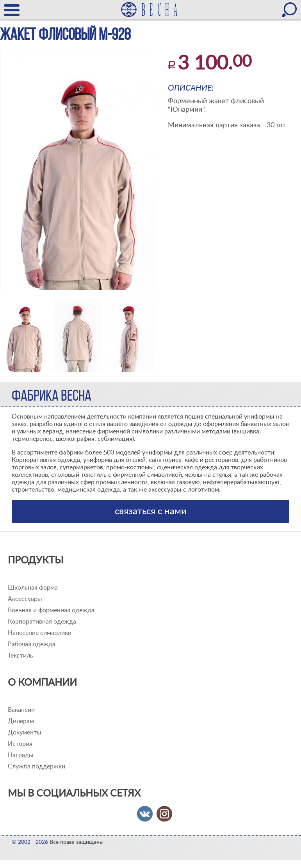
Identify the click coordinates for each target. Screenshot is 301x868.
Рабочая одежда (32, 644)
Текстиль (20, 656)
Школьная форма (33, 588)
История (20, 744)
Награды (21, 755)
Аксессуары (25, 599)
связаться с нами (151, 512)
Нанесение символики (40, 633)
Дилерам (21, 721)
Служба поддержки (37, 766)
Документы (25, 733)
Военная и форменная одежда (51, 610)
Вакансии (21, 710)
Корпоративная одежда (42, 622)
